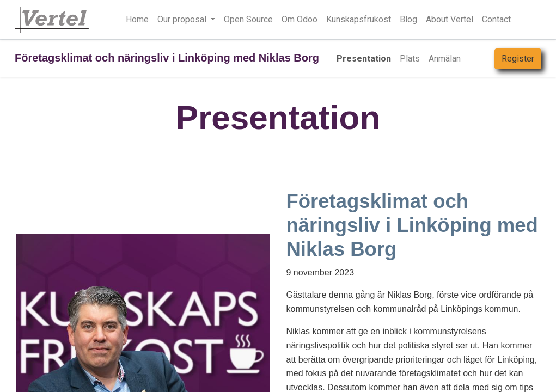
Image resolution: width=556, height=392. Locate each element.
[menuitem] (364, 59)
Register (518, 59)
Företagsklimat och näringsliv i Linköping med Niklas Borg (167, 58)
